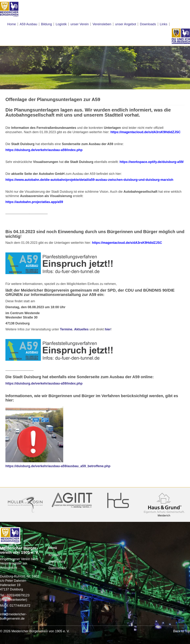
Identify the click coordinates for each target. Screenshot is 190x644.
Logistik (61, 24)
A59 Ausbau (28, 24)
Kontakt (54, 555)
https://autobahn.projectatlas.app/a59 (34, 202)
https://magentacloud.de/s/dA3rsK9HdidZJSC (128, 243)
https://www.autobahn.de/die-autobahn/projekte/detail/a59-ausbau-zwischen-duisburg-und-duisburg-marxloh (89, 180)
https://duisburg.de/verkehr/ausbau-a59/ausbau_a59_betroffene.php (58, 466)
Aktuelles (81, 329)
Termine (66, 329)
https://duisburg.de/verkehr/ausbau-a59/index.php (44, 383)
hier (108, 329)
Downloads (148, 24)
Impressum (57, 562)
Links (164, 24)
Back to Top (182, 631)
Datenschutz (58, 568)
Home (12, 24)
